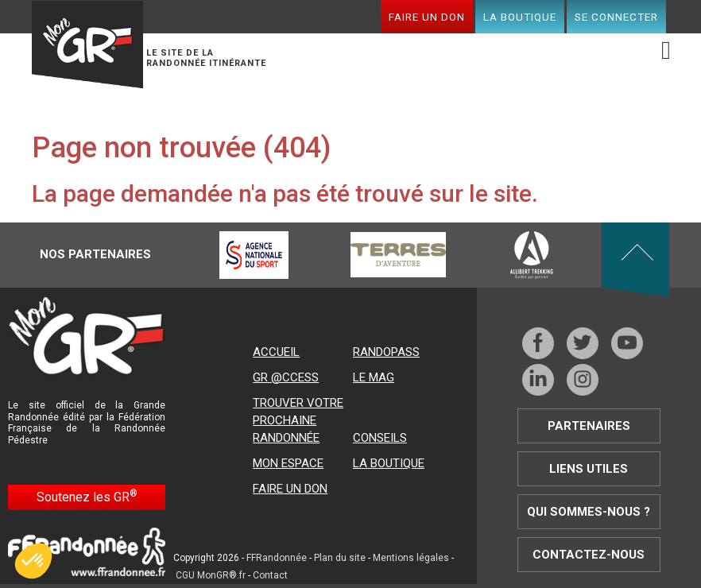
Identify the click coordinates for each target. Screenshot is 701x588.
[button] (33, 561)
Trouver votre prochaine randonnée (298, 420)
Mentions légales (411, 558)
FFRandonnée (277, 558)
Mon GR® (87, 44)
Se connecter (616, 17)
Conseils (380, 438)
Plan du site (340, 558)
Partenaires (589, 426)
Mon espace (288, 463)
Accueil (276, 352)
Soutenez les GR (87, 496)
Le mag (374, 377)
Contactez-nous (589, 555)
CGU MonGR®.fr (211, 575)
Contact (270, 575)
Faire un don (427, 17)
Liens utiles (589, 469)
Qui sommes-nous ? (589, 512)
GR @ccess (286, 377)
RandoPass (386, 352)
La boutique (520, 17)
